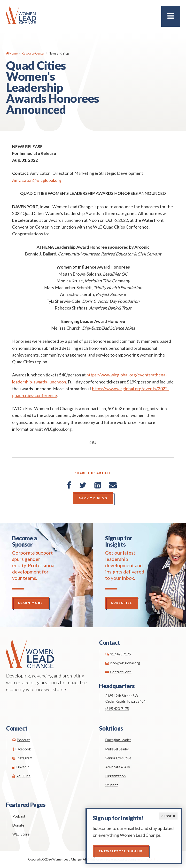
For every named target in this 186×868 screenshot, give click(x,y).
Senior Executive (118, 758)
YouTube (21, 776)
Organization (116, 776)
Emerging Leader (118, 740)
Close (168, 816)
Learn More (30, 603)
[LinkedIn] (98, 485)
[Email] (113, 485)
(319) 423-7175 (117, 709)
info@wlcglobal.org (123, 663)
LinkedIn (21, 767)
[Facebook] (69, 485)
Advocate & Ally (118, 767)
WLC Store (21, 834)
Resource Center (33, 53)
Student (112, 785)
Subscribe (122, 603)
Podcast (21, 740)
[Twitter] (83, 485)
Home (12, 53)
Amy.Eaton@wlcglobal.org (37, 180)
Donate (18, 825)
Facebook (22, 749)
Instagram (22, 758)
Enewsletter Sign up (121, 851)
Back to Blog (93, 498)
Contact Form (118, 672)
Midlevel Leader (117, 749)
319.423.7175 (118, 654)
